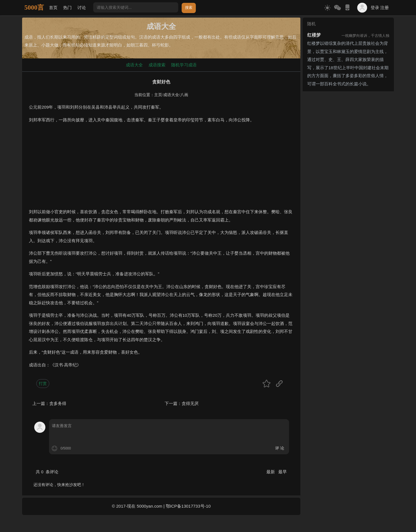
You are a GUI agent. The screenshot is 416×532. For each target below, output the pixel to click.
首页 (53, 8)
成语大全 (134, 65)
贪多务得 (58, 403)
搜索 (189, 8)
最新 (271, 472)
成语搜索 (157, 65)
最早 (283, 472)
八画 (184, 95)
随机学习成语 (184, 65)
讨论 (82, 8)
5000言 (34, 8)
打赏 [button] (43, 383)
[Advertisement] (161, 168)
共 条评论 (47, 472)
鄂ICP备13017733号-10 (188, 506)
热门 (67, 8)
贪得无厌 (190, 403)
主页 (158, 95)
